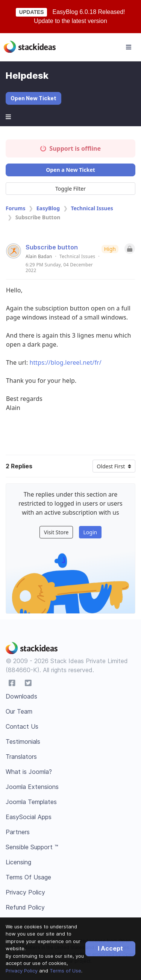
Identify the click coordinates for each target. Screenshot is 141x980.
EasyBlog (48, 208)
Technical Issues (92, 208)
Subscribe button (52, 247)
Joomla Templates (31, 802)
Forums (15, 208)
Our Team (19, 711)
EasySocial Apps (29, 817)
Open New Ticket (33, 98)
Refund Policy (25, 907)
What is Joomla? (29, 772)
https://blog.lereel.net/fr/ (65, 362)
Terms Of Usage (28, 877)
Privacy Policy (22, 971)
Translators (21, 757)
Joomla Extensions (32, 787)
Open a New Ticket (70, 170)
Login (90, 532)
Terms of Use (65, 971)
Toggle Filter (70, 189)
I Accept (110, 948)
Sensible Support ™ (32, 847)
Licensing (18, 862)
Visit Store (56, 532)
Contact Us (22, 726)
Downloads (21, 696)
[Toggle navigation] (129, 47)
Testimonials (23, 741)
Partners (18, 832)
